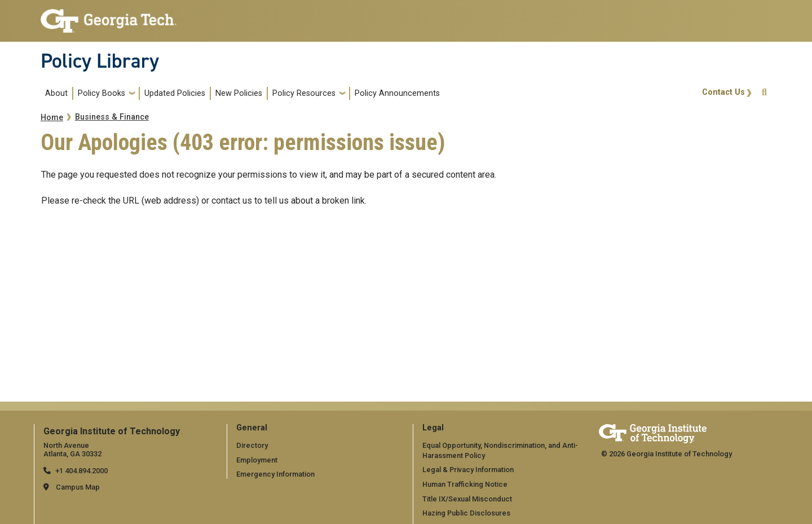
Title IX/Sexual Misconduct (467, 499)
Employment (257, 460)
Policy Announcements (397, 93)
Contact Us (723, 92)
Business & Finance (112, 117)
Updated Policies (175, 93)
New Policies (239, 93)
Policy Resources (304, 93)
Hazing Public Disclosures (466, 513)
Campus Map (78, 487)
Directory (252, 445)
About (56, 93)
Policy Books (101, 93)
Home (52, 118)
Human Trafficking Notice (465, 484)
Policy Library (100, 61)
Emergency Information (275, 474)
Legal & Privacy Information (468, 470)
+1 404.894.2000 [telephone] (81, 471)
